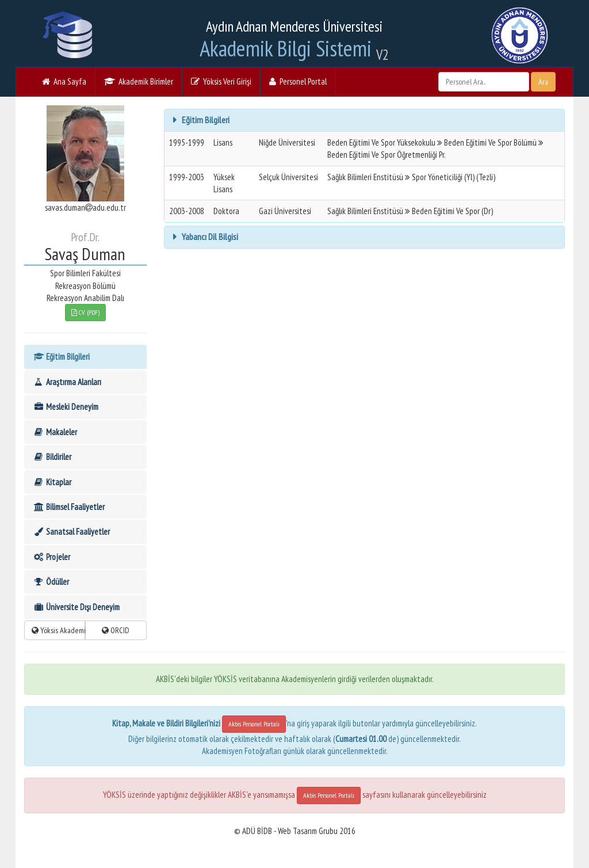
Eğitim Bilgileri (61, 357)
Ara (543, 82)
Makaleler (55, 432)
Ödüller (51, 582)
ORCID (116, 630)
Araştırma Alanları (67, 382)
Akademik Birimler (139, 81)
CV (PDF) (85, 312)
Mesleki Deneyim (66, 407)
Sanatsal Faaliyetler (71, 532)
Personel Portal (298, 81)
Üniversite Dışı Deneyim (76, 607)
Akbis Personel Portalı (254, 724)
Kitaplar (52, 482)
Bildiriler (52, 457)
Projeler (51, 557)
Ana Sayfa (64, 81)
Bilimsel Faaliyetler (69, 507)
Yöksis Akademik (58, 630)
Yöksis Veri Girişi (221, 81)
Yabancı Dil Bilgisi (209, 237)
